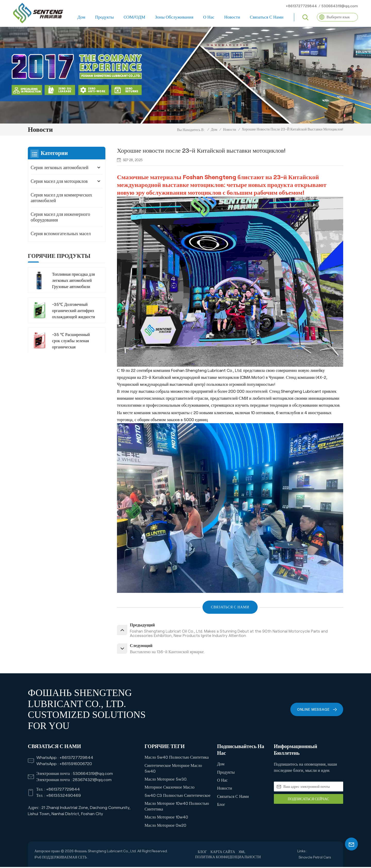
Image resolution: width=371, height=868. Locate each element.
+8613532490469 (64, 796)
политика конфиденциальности (228, 858)
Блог (221, 805)
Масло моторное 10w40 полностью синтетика (177, 807)
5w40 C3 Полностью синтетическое (178, 796)
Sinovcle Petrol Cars (315, 858)
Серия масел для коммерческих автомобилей (61, 198)
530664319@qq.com (340, 6)
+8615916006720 (76, 765)
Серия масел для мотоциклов (59, 181)
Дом (81, 17)
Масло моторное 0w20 (165, 826)
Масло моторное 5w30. (166, 780)
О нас (209, 17)
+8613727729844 (301, 6)
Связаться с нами (267, 17)
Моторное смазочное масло (170, 788)
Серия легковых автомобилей (60, 168)
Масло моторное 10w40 (166, 818)
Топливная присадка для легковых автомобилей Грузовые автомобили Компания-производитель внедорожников (73, 281)
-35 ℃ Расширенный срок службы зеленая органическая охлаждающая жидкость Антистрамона (73, 341)
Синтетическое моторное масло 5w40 (173, 769)
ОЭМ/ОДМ (134, 17)
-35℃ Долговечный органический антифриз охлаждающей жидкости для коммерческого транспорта (74, 311)
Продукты (104, 17)
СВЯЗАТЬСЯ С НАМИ (230, 607)
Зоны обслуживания (174, 17)
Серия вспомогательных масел (61, 234)
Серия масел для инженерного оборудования (60, 217)
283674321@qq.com (92, 781)
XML (242, 853)
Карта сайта (223, 853)
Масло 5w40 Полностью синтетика (177, 758)
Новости (232, 17)
